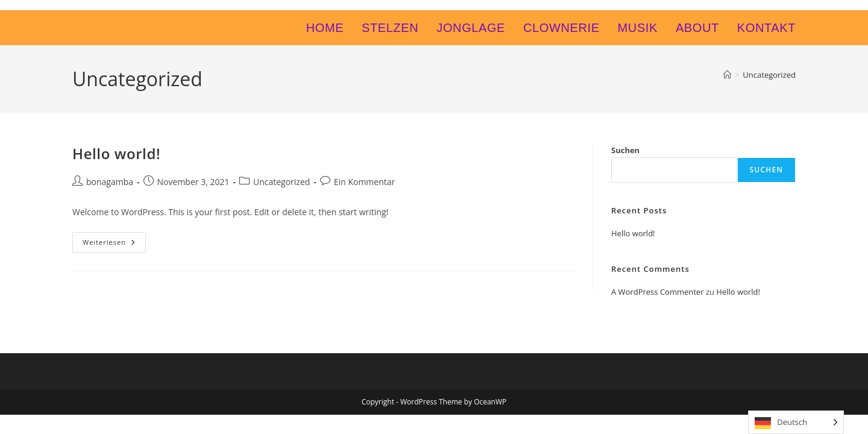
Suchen (625, 150)
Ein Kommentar (364, 182)
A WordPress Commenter (658, 292)
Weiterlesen (114, 244)
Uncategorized (769, 75)
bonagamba (110, 182)
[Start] (727, 75)
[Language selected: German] (796, 422)
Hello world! (116, 153)
